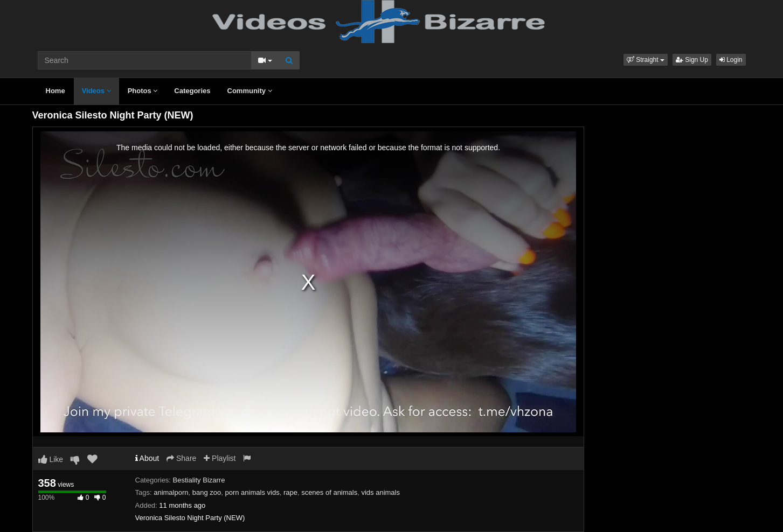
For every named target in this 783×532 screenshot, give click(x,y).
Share (181, 458)
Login (731, 60)
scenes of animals (329, 492)
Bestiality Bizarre (199, 480)
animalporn (171, 492)
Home (56, 91)
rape (290, 492)
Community (250, 91)
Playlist (220, 458)
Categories (192, 91)
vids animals (380, 492)
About (147, 458)
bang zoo (207, 492)
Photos (143, 91)
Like (51, 459)
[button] (646, 60)
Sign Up (692, 60)
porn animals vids (252, 492)
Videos (96, 91)
